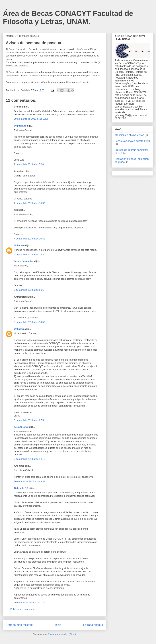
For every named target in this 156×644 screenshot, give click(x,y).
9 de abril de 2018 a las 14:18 (29, 459)
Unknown (19, 245)
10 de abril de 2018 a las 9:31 (29, 481)
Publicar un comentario (22, 609)
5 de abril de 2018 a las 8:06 (29, 290)
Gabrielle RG (21, 488)
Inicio (58, 625)
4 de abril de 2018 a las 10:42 (29, 239)
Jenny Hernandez (24, 261)
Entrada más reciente (19, 625)
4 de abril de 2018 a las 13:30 (29, 254)
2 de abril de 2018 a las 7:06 (29, 164)
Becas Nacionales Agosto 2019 (132, 141)
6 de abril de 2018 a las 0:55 (29, 420)
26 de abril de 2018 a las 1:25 (29, 602)
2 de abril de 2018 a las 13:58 (29, 203)
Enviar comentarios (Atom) (62, 634)
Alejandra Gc (21, 427)
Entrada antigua (93, 625)
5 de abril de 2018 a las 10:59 (29, 322)
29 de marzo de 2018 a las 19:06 (31, 119)
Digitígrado (20, 126)
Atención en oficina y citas (129, 135)
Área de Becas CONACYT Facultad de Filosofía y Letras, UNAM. (68, 17)
